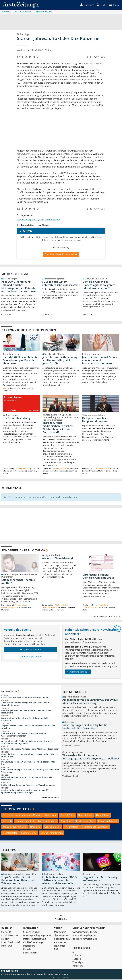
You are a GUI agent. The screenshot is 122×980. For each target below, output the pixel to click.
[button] (114, 5)
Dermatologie (85, 816)
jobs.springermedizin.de (85, 939)
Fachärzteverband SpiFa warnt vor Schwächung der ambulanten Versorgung (30, 771)
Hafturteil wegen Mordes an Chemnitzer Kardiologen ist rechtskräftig (27, 779)
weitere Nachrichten (51, 798)
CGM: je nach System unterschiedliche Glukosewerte (61, 284)
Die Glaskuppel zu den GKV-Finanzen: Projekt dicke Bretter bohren (28, 764)
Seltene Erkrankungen (52, 833)
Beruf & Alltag (67, 816)
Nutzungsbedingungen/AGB (37, 936)
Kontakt (27, 950)
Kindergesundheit (85, 821)
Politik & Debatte (10, 936)
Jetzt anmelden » (31, 650)
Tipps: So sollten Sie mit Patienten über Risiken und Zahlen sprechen (28, 727)
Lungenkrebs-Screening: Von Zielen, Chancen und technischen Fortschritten (30, 756)
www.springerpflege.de (84, 936)
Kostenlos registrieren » (30, 657)
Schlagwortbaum (32, 932)
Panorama (7, 946)
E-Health (7, 821)
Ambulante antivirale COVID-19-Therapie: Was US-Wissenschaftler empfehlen (24, 735)
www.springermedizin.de (85, 932)
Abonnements (61, 943)
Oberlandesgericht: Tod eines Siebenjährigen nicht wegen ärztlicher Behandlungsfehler (28, 743)
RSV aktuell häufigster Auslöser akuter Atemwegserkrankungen (30, 749)
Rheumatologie (29, 833)
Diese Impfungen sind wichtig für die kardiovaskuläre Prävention (26, 720)
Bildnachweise (30, 953)
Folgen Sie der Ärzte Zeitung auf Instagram (100, 879)
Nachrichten (9, 692)
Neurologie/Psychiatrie (15, 827)
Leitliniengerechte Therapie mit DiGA (18, 582)
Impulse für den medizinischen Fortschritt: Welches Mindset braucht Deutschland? (58, 428)
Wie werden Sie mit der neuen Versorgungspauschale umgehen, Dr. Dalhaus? (91, 757)
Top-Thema (51, 816)
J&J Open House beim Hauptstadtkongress (95, 420)
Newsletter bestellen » (78, 672)
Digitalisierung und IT (28, 220)
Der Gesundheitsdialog (17, 419)
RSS (56, 950)
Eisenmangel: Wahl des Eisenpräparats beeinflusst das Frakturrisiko (26, 712)
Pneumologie (71, 827)
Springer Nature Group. (58, 975)
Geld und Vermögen (50, 220)
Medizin (5, 939)
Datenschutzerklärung (35, 939)
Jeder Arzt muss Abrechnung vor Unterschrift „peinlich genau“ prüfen (60, 361)
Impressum (29, 946)
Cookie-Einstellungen (34, 943)
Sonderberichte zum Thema (23, 551)
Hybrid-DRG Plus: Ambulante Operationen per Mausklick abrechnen (20, 361)
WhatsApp (78, 963)
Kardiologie (66, 821)
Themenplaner (62, 936)
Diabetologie (103, 816)
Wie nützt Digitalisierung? (58, 559)
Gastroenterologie (47, 821)
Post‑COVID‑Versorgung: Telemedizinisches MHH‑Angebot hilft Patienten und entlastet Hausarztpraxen (20, 287)
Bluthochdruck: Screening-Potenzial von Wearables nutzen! (28, 785)
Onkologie (35, 827)
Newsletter (60, 946)
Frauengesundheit (25, 821)
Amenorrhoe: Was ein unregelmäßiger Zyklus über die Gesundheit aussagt (26, 704)
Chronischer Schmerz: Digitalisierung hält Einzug (99, 577)
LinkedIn (77, 956)
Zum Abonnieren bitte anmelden (61, 255)
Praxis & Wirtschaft (11, 943)
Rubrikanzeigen (62, 939)
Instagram (78, 966)
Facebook (77, 959)
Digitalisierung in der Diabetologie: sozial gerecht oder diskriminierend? (100, 285)
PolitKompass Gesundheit (95, 827)
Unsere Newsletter (16, 810)
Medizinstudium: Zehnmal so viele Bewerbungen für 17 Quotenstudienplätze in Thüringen (26, 792)
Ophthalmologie (53, 827)
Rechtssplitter (10, 833)
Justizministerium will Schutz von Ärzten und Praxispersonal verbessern (100, 361)
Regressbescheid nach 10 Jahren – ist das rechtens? (25, 698)
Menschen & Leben (108, 821)
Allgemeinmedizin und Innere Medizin (22, 816)
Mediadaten (60, 932)
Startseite (6, 932)
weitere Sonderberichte (107, 617)
